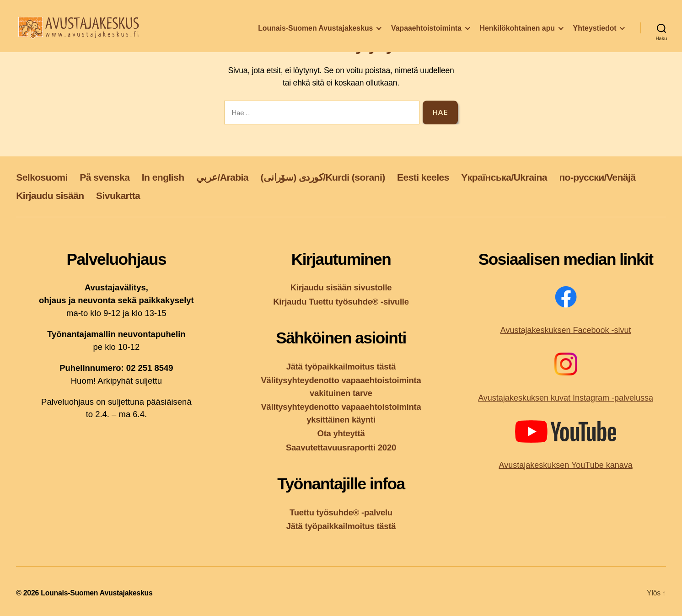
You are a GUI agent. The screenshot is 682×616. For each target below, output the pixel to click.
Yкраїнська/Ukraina (504, 177)
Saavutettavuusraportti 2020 (341, 447)
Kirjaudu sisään (50, 196)
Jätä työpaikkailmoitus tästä (341, 367)
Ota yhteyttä (341, 433)
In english (163, 177)
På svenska (105, 177)
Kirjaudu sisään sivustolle (341, 287)
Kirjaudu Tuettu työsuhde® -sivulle (341, 302)
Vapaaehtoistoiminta (426, 34)
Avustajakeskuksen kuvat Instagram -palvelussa (566, 398)
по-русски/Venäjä (597, 177)
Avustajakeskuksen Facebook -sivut (566, 330)
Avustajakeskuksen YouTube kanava (566, 465)
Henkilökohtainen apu (517, 34)
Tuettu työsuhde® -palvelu (341, 512)
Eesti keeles (423, 177)
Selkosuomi (42, 177)
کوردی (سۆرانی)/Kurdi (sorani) (322, 177)
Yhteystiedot (595, 34)
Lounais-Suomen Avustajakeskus (315, 34)
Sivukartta (118, 196)
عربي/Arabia (222, 177)
